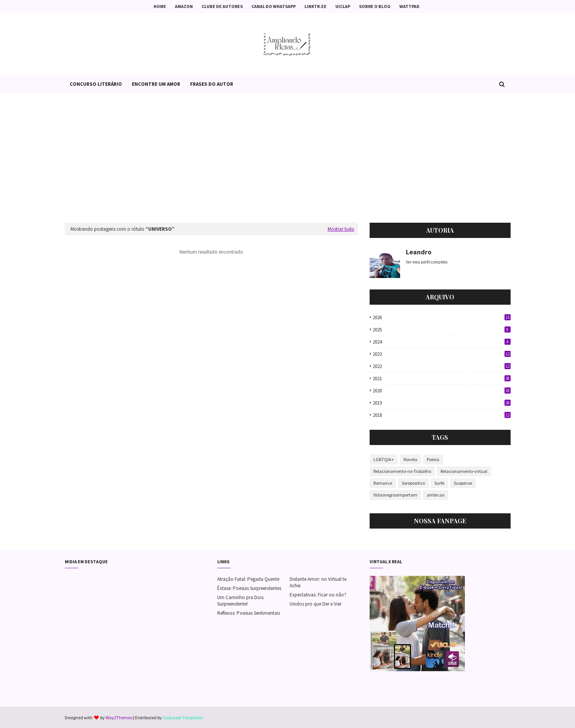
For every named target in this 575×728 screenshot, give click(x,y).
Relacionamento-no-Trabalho (402, 471)
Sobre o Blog (375, 6)
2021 (442, 378)
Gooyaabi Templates (183, 718)
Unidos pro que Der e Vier (316, 604)
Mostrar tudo (341, 229)
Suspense (463, 483)
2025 (442, 330)
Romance (383, 483)
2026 (442, 317)
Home (160, 6)
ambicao (436, 495)
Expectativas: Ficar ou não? (318, 595)
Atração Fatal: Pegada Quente (248, 579)
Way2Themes (119, 718)
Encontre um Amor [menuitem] (156, 84)
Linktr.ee (316, 6)
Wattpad (409, 6)
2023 (442, 354)
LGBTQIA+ (384, 459)
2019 (442, 403)
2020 (442, 391)
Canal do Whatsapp (274, 6)
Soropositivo (413, 483)
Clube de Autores (222, 6)
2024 (442, 342)
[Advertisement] (288, 158)
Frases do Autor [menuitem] (212, 84)
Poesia (433, 459)
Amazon (184, 6)
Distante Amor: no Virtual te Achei (318, 582)
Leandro (419, 252)
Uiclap (343, 6)
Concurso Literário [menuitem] (96, 84)
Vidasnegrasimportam (395, 495)
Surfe (439, 483)
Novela (410, 459)
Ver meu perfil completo (427, 262)
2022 (442, 366)
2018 (442, 415)
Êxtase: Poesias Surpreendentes (249, 588)
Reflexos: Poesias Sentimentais (249, 613)
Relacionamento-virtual (464, 471)
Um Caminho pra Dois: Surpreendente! (241, 601)
